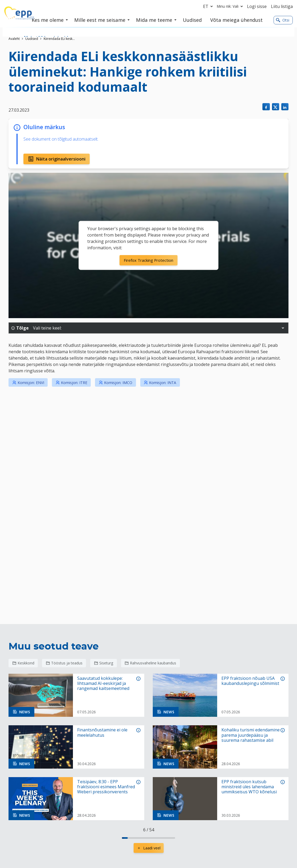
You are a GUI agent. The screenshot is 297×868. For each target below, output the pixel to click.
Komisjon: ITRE (71, 383)
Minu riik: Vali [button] (231, 6)
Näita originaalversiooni (57, 159)
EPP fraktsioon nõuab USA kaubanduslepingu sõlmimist (250, 681)
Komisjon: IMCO (115, 383)
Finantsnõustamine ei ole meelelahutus (102, 732)
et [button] (209, 6)
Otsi (283, 20)
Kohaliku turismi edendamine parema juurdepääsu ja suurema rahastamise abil (251, 735)
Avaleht (14, 39)
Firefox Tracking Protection (148, 260)
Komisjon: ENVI (28, 383)
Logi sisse (257, 6)
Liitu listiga (282, 6)
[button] (283, 328)
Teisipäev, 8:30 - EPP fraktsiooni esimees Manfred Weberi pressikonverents (106, 787)
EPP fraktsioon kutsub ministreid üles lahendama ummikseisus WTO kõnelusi (249, 787)
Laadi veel (149, 848)
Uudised (32, 39)
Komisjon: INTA (160, 383)
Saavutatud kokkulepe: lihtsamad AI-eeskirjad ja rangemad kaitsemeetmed (103, 684)
